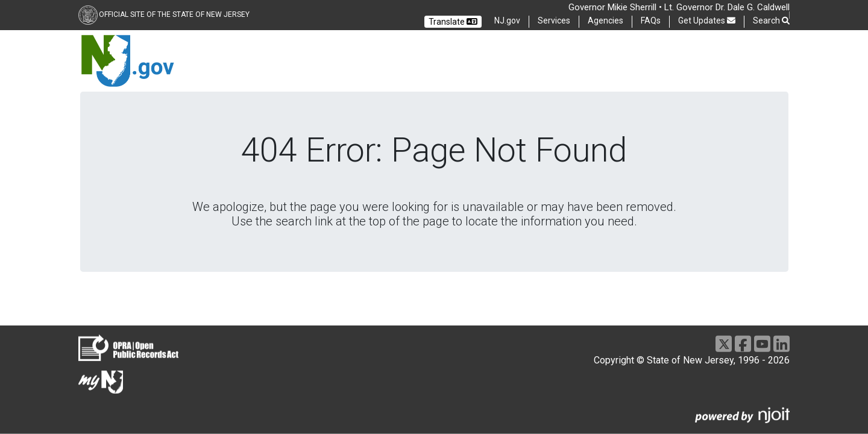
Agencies (605, 20)
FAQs (651, 20)
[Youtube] (762, 344)
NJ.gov (507, 20)
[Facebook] (743, 344)
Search (771, 21)
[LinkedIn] (782, 344)
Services (554, 20)
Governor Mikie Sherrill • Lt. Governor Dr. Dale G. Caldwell (679, 7)
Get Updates (707, 20)
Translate (453, 22)
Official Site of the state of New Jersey (174, 14)
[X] (724, 344)
